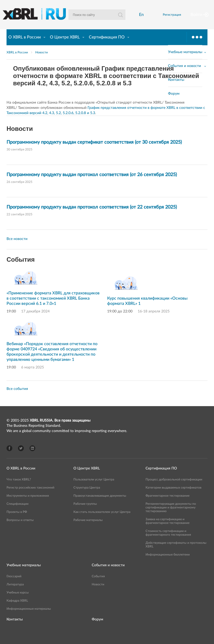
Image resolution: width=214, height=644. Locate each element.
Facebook (9, 457)
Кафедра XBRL (17, 609)
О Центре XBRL (65, 46)
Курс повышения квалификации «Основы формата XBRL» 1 (147, 310)
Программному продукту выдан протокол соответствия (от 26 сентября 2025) (92, 184)
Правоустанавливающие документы (100, 505)
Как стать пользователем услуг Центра (102, 521)
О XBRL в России (25, 46)
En (140, 19)
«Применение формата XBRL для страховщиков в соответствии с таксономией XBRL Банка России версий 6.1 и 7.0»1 (53, 307)
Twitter (21, 457)
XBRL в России (17, 61)
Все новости (17, 248)
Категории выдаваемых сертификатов (173, 496)
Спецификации (18, 513)
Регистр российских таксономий (30, 496)
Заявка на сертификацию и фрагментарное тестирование (167, 530)
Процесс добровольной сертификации (174, 488)
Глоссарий (14, 585)
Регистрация (169, 19)
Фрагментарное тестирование (167, 505)
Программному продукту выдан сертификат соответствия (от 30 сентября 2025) (94, 151)
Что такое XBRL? (19, 488)
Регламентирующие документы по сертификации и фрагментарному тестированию (171, 516)
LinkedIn (32, 457)
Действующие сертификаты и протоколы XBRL (176, 553)
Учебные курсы (18, 601)
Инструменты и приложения (28, 505)
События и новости (108, 574)
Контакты (15, 628)
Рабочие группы (85, 513)
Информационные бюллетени (168, 563)
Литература (15, 593)
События (98, 585)
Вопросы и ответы (20, 529)
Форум (97, 628)
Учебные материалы (24, 574)
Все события (17, 398)
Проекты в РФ (17, 521)
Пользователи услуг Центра (94, 488)
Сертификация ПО (107, 46)
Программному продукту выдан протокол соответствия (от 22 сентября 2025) (92, 216)
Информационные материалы (29, 618)
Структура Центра (87, 496)
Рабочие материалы (88, 529)
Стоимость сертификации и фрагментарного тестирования (168, 542)
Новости (42, 61)
